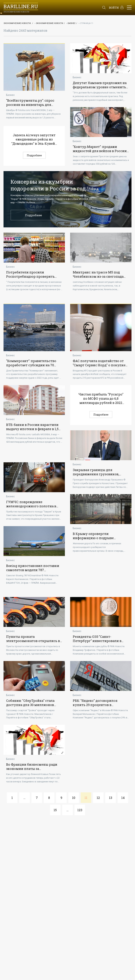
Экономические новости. (17, 23)
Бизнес (72, 23)
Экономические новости (49, 23)
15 (55, 810)
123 (80, 810)
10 (74, 798)
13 (111, 798)
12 (98, 798)
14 (123, 798)
